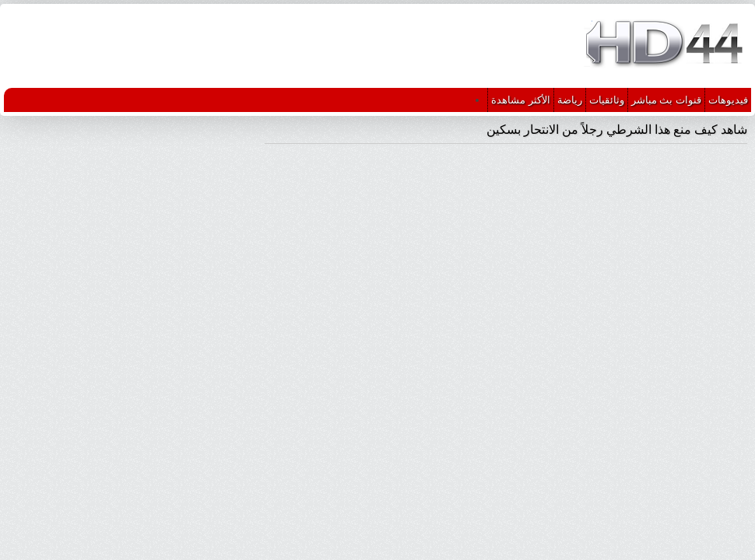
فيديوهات (728, 100)
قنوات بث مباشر (666, 100)
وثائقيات (607, 100)
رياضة (570, 100)
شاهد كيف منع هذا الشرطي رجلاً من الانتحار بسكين (617, 129)
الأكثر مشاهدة (521, 100)
